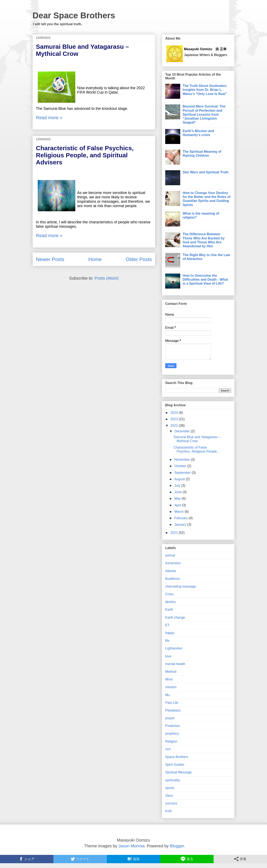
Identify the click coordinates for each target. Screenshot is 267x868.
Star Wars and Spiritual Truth (205, 172)
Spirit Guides (175, 765)
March (179, 512)
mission (171, 687)
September (183, 473)
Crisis (169, 594)
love (168, 656)
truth (169, 811)
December (183, 431)
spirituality (173, 780)
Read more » (49, 118)
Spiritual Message (178, 772)
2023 (175, 419)
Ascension (173, 563)
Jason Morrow (132, 846)
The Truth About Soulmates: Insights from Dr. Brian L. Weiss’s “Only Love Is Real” (205, 90)
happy (170, 633)
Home (95, 259)
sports (170, 788)
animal (170, 555)
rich (168, 749)
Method (171, 672)
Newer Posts (50, 259)
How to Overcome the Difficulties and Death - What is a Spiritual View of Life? (205, 280)
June (178, 492)
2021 (175, 533)
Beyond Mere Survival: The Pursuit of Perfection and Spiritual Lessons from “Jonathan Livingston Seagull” (204, 114)
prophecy (172, 734)
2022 (175, 426)
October (181, 466)
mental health (175, 664)
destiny (171, 602)
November (183, 460)
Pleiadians (173, 710)
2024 (175, 413)
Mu (168, 695)
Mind (169, 679)
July (178, 486)
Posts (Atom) (107, 278)
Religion (171, 741)
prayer (170, 718)
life (167, 641)
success (171, 803)
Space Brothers (177, 757)
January (181, 525)
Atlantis (171, 571)
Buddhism (173, 579)
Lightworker (174, 648)
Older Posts (139, 259)
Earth (169, 610)
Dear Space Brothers (74, 15)
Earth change (175, 617)
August (180, 479)
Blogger (177, 846)
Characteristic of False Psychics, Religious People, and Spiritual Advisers (85, 155)
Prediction (173, 726)
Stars (169, 796)
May (178, 498)
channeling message (181, 586)
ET (167, 625)
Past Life (172, 703)
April (178, 505)
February (181, 518)
